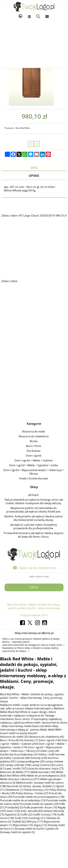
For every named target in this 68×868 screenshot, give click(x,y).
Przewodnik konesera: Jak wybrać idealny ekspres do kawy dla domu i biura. (34, 535)
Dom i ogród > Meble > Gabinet (34, 460)
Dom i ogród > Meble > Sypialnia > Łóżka (34, 465)
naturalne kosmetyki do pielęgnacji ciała (24, 645)
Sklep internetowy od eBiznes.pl (34, 633)
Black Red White (23, 128)
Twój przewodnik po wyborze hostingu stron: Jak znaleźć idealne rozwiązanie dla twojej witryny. (34, 501)
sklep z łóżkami (33, 648)
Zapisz (34, 587)
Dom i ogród (34, 456)
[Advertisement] (34, 44)
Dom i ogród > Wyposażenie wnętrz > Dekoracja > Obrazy (34, 472)
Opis (34, 168)
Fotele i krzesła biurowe (34, 478)
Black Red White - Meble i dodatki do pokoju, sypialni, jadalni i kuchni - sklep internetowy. (34, 606)
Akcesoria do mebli (34, 432)
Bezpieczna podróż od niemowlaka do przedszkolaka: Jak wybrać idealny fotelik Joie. (34, 510)
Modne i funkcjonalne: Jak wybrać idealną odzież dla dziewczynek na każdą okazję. (34, 518)
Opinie (34, 176)
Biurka (34, 441)
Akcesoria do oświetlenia (34, 436)
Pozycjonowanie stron (34, 615)
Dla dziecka (34, 451)
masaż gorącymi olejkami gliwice (32, 639)
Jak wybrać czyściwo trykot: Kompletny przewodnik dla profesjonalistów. (34, 526)
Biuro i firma (34, 446)
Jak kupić (34, 495)
